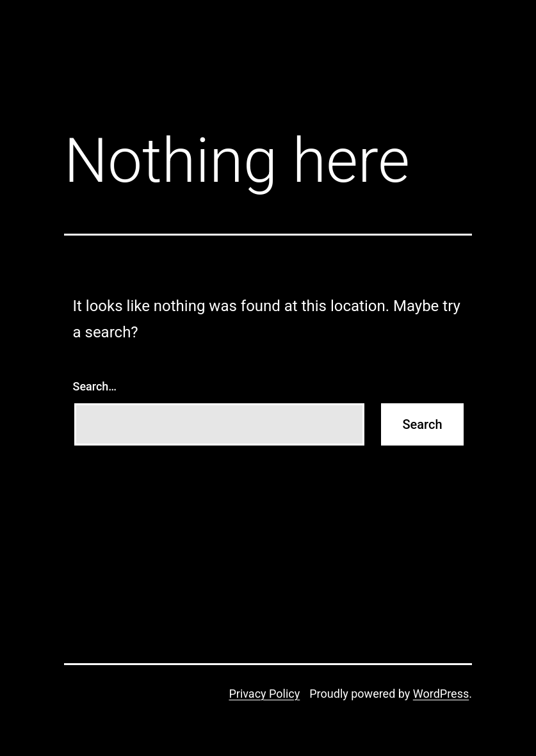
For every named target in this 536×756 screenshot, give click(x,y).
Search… (95, 386)
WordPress (441, 694)
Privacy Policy (264, 694)
